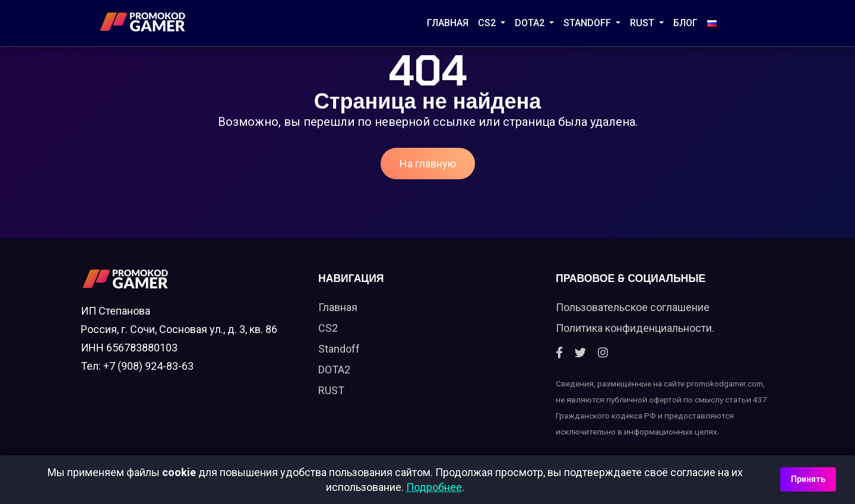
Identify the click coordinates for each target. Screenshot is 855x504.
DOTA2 (531, 23)
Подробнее (434, 487)
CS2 (488, 23)
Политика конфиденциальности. (635, 328)
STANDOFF (588, 23)
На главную (428, 164)
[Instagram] (603, 353)
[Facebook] (559, 353)
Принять (808, 479)
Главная (448, 23)
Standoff (339, 349)
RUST (643, 23)
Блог (685, 23)
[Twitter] (580, 353)
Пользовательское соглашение (633, 307)
